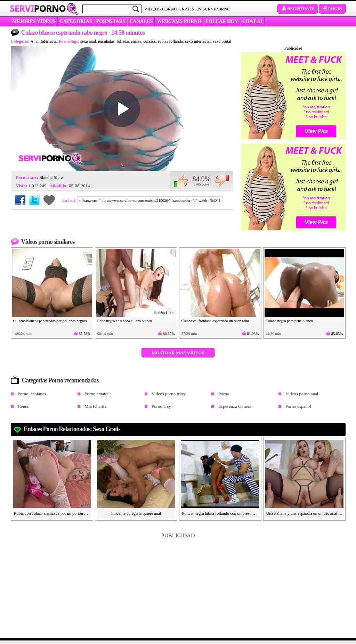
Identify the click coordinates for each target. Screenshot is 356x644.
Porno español (298, 406)
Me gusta (181, 181)
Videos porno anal (302, 394)
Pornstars (111, 21)
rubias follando (170, 41)
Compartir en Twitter (34, 200)
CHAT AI (252, 21)
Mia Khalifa (95, 406)
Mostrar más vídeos (178, 353)
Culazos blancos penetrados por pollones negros (50, 321)
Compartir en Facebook (20, 200)
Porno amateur (98, 394)
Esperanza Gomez (235, 406)
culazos (149, 41)
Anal (35, 41)
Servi (38, 8)
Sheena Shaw (52, 177)
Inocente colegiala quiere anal (136, 513)
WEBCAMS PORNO (179, 21)
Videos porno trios (168, 394)
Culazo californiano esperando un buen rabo (215, 321)
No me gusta (222, 181)
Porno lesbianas (32, 394)
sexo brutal (222, 41)
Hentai (24, 406)
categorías (76, 21)
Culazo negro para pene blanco (289, 321)
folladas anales (129, 41)
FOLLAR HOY (222, 21)
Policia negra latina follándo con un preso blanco (220, 513)
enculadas (106, 41)
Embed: (70, 200)
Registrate (298, 9)
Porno (224, 394)
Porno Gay (161, 406)
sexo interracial (198, 41)
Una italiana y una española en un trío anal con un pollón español (305, 513)
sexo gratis (107, 429)
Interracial (49, 41)
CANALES (141, 21)
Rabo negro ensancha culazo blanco (125, 321)
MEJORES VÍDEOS (34, 21)
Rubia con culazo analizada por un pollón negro (52, 513)
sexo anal (88, 41)
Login (332, 9)
